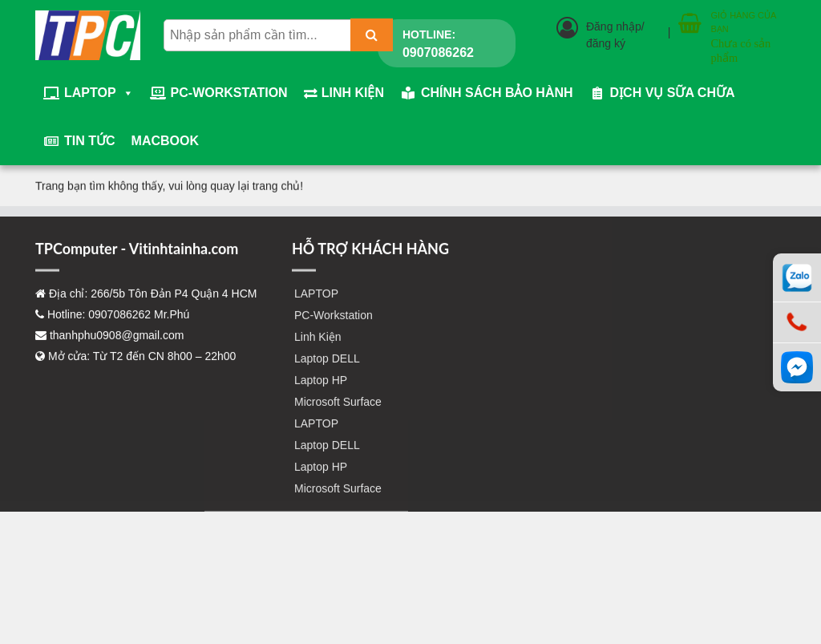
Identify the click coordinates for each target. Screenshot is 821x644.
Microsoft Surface (338, 416)
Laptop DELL (327, 373)
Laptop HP (321, 395)
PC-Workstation (229, 93)
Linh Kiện (353, 93)
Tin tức (90, 141)
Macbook (165, 141)
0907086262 (438, 53)
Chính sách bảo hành (497, 93)
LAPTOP (99, 93)
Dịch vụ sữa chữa (673, 93)
